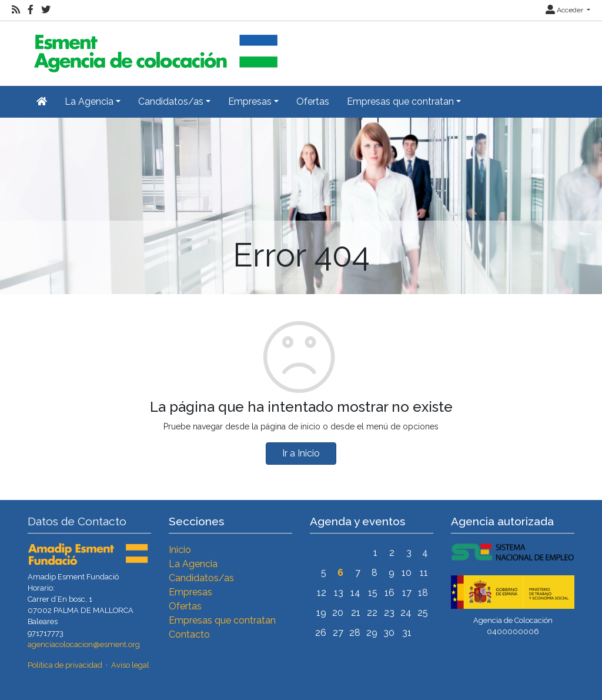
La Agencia (193, 564)
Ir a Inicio (301, 453)
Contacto (189, 634)
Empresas (190, 592)
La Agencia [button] (89, 101)
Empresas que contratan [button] (400, 101)
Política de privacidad (65, 665)
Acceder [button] (565, 10)
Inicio (180, 550)
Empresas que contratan (222, 620)
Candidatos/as (201, 578)
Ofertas (313, 101)
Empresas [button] (250, 101)
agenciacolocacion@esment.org (84, 644)
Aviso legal (130, 665)
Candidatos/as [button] (171, 101)
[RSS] (16, 10)
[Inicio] (154, 49)
